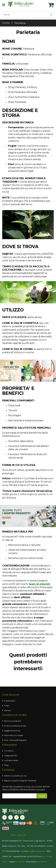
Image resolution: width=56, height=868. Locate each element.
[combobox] (28, 15)
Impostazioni (10, 701)
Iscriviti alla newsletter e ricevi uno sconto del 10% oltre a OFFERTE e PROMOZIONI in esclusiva (26, 788)
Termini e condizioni (13, 721)
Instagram (23, 781)
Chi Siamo (9, 751)
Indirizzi (7, 710)
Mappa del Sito (11, 756)
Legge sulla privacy (12, 731)
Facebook (32, 781)
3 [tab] (33, 378)
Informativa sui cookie (14, 735)
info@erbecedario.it (37, 851)
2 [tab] (28, 378)
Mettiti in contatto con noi (15, 776)
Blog (6, 765)
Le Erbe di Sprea (11, 760)
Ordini (7, 706)
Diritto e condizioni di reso (15, 726)
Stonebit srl (42, 862)
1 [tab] (23, 378)
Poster (13, 835)
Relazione (21, 835)
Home (6, 23)
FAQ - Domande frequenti (15, 740)
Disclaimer (20, 862)
